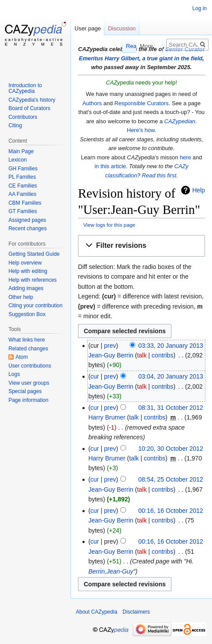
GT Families (22, 211)
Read (118, 46)
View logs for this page (109, 225)
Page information (28, 400)
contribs (162, 355)
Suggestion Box (27, 314)
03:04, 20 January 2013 (171, 376)
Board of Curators (29, 108)
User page (88, 28)
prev (110, 346)
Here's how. (141, 130)
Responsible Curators (141, 103)
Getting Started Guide (34, 254)
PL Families (22, 177)
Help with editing (28, 271)
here (186, 157)
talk (142, 355)
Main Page (21, 151)
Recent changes (28, 228)
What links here (27, 340)
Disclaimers (136, 612)
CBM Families (25, 203)
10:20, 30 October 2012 (171, 449)
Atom (22, 357)
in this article (110, 166)
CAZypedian (180, 121)
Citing (15, 125)
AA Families (22, 194)
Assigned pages (27, 220)
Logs (14, 374)
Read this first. (160, 175)
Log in (199, 8)
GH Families (23, 169)
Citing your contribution (35, 305)
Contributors (23, 117)
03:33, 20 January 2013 (171, 346)
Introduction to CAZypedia (25, 88)
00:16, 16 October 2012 (171, 511)
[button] (141, 246)
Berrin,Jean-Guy (111, 571)
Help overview (25, 263)
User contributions (30, 366)
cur (95, 376)
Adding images (26, 288)
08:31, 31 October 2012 (171, 408)
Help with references (32, 280)
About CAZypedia (97, 612)
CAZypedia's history (32, 100)
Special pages (25, 391)
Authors (92, 103)
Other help (21, 297)
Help (199, 190)
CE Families (23, 186)
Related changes (28, 349)
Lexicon (17, 160)
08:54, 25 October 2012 (171, 479)
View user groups (29, 383)
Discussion (122, 28)
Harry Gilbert (122, 58)
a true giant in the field (173, 58)
